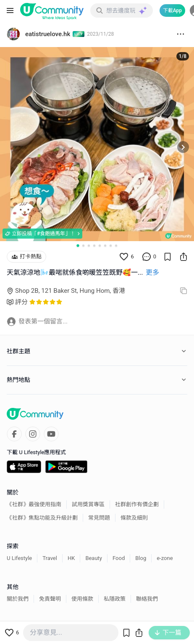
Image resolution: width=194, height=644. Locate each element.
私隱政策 (115, 599)
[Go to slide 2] (83, 246)
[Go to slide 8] (116, 246)
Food (119, 558)
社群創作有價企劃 (137, 504)
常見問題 (99, 518)
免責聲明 (50, 599)
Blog (141, 558)
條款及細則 (134, 518)
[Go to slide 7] (111, 246)
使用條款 (82, 599)
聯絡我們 (147, 599)
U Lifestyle (19, 558)
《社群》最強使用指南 (34, 504)
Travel (50, 558)
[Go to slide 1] (78, 245)
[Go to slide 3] (89, 246)
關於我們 (18, 599)
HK (71, 558)
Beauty (94, 558)
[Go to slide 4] (94, 246)
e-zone (165, 558)
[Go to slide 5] (100, 246)
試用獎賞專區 (88, 504)
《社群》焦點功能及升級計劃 (42, 518)
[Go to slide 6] (105, 246)
